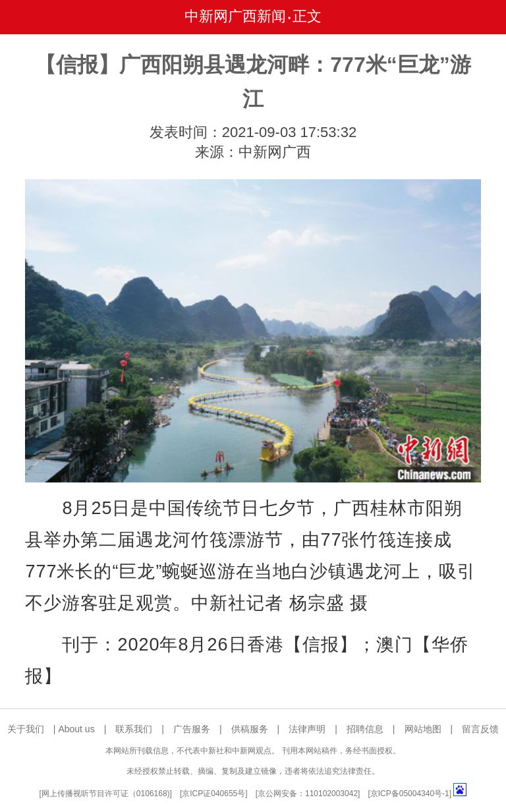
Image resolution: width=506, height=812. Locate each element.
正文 (307, 16)
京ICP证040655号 (213, 794)
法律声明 (307, 729)
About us (76, 729)
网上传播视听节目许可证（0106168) (106, 794)
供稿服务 (250, 729)
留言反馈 (480, 729)
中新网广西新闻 (235, 16)
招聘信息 (365, 729)
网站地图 (423, 729)
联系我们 (134, 729)
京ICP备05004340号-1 (410, 794)
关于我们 (26, 729)
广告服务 (192, 729)
